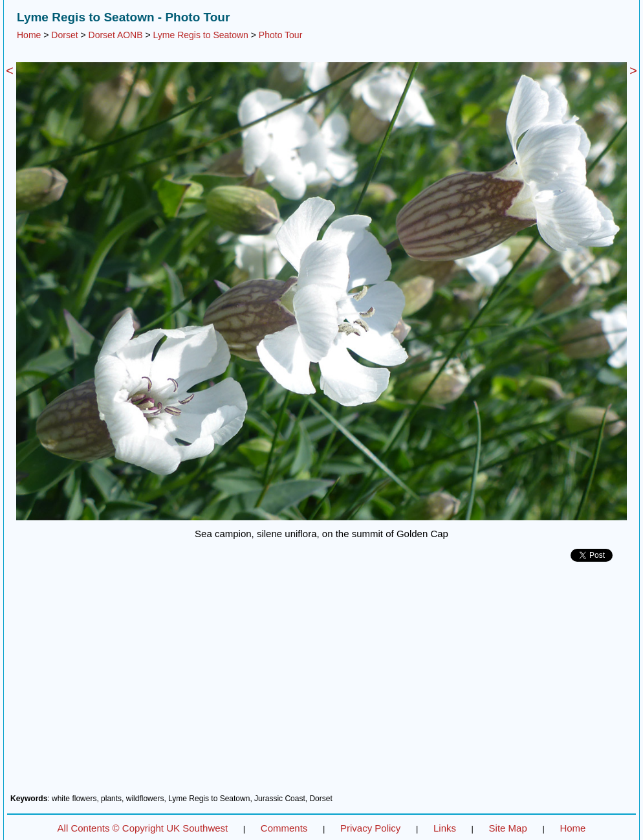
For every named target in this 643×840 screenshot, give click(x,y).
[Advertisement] (321, 683)
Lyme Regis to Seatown (201, 35)
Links (445, 828)
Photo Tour (280, 35)
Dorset (64, 35)
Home (29, 35)
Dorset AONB (116, 35)
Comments (284, 828)
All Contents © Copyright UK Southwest (143, 828)
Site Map (508, 828)
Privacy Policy (370, 828)
